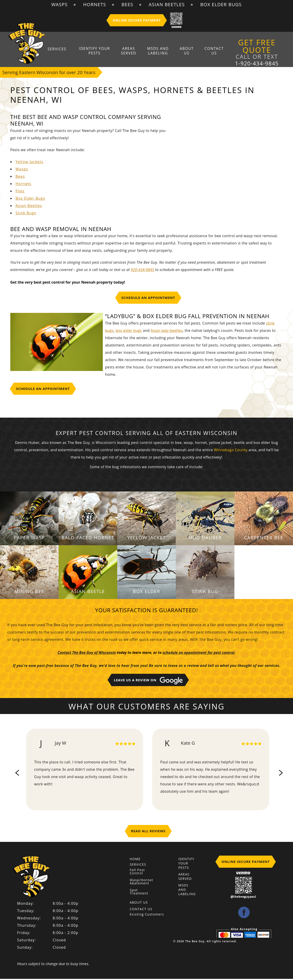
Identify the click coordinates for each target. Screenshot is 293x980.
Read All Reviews (148, 833)
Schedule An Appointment (148, 300)
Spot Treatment (138, 894)
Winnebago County (231, 452)
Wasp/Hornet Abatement (138, 884)
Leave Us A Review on (148, 683)
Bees (127, 4)
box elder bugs (129, 333)
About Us (184, 51)
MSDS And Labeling (158, 51)
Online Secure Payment (137, 20)
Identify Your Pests (100, 51)
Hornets (95, 4)
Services (65, 49)
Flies (20, 193)
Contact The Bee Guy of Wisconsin (87, 655)
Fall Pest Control (137, 874)
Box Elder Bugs (221, 4)
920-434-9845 (142, 272)
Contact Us (209, 51)
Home (135, 861)
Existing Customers (147, 916)
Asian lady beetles (167, 333)
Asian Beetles (167, 4)
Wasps (59, 4)
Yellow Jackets (30, 164)
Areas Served (131, 51)
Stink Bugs (26, 215)
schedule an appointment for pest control (198, 655)
